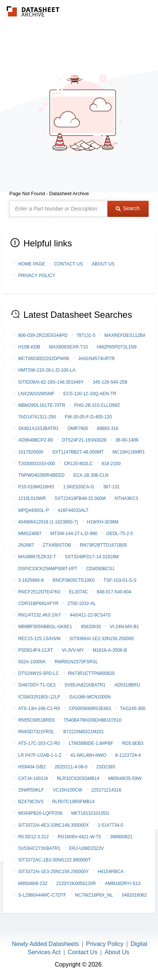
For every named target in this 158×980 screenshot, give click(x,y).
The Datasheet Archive (33, 11)
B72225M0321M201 (84, 732)
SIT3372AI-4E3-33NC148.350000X (53, 825)
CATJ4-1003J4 (33, 778)
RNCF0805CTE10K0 (74, 580)
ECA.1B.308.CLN (91, 475)
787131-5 (86, 335)
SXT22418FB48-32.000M (80, 498)
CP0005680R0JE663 (90, 709)
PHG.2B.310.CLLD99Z (97, 405)
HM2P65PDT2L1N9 (117, 347)
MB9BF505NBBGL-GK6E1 (45, 627)
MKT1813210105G (90, 813)
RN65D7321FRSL (36, 732)
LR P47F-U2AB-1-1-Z (40, 755)
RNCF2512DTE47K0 (39, 592)
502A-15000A (32, 662)
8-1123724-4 (128, 755)
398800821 (121, 837)
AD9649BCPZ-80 (35, 440)
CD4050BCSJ (100, 569)
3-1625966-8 (31, 580)
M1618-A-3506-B (110, 650)
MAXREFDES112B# (125, 335)
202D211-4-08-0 (71, 767)
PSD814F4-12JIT (35, 650)
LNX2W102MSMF (36, 394)
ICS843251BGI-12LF (39, 697)
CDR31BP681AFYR (38, 603)
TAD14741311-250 (37, 417)
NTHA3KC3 (126, 498)
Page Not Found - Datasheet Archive (49, 193)
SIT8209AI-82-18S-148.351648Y (51, 382)
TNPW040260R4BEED (41, 475)
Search (128, 208)
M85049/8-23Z (33, 884)
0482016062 (134, 895)
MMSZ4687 (30, 534)
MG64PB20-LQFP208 (40, 813)
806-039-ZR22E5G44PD (43, 335)
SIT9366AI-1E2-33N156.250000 (102, 639)
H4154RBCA (111, 872)
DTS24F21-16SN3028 (84, 440)
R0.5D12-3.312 (33, 837)
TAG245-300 (133, 709)
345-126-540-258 (110, 382)
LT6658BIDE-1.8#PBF (91, 743)
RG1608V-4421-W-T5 (79, 837)
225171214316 (106, 790)
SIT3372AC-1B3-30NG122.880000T (54, 860)
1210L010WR (32, 498)
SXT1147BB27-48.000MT (78, 452)
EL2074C (78, 592)
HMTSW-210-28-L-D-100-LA (47, 370)
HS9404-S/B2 (32, 767)
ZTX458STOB (57, 545)
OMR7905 (78, 428)
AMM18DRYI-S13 (123, 884)
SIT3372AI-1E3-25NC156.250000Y (53, 872)
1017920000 (31, 452)
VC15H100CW (68, 790)
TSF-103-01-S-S (120, 580)
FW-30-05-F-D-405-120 (88, 417)
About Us (103, 264)
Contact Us (68, 264)
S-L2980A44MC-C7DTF (42, 895)
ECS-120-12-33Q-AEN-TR (90, 394)
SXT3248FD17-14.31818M (92, 557)
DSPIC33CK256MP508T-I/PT (47, 569)
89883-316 (108, 428)
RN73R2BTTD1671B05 (103, 545)
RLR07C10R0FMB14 (73, 802)
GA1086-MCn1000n (90, 697)
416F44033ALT (73, 510)
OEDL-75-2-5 (120, 534)
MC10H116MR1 (129, 452)
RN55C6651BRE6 (36, 720)
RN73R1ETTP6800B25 (91, 673)
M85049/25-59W (125, 778)
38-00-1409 (127, 440)
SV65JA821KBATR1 (85, 685)
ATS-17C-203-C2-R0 (39, 743)
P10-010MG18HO (36, 487)
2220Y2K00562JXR (76, 884)
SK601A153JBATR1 (38, 428)
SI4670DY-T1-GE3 (37, 685)
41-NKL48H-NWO (88, 755)
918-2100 (111, 464)
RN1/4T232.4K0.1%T (39, 615)
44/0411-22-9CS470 (90, 615)
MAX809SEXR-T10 (68, 347)
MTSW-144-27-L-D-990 (74, 534)
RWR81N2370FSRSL (76, 662)
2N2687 (26, 545)
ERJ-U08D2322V (87, 848)
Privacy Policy (37, 276)
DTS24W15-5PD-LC (38, 673)
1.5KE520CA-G (79, 487)
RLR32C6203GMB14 (78, 778)
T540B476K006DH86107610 (92, 720)
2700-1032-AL (81, 603)
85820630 (91, 627)
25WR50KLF (31, 790)
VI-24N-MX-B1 (124, 627)
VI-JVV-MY (73, 650)
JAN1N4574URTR (96, 359)
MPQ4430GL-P (33, 510)
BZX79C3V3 (31, 802)
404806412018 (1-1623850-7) (48, 522)
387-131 (111, 487)
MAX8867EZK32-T (37, 557)
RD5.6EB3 (133, 743)
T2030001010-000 (36, 464)
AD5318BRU (127, 685)
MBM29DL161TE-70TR (41, 405)
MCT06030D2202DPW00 (44, 359)
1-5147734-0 (110, 825)
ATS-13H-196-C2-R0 (39, 709)
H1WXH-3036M (103, 522)
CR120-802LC (78, 464)
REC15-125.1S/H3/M (39, 639)
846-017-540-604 (114, 592)
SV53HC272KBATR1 (39, 848)
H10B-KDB (29, 347)
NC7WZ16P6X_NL (94, 895)
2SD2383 (105, 767)
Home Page (32, 264)
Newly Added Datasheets (46, 944)
